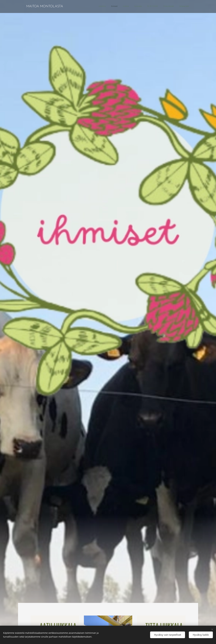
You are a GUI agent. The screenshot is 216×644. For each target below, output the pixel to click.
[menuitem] (157, 6)
